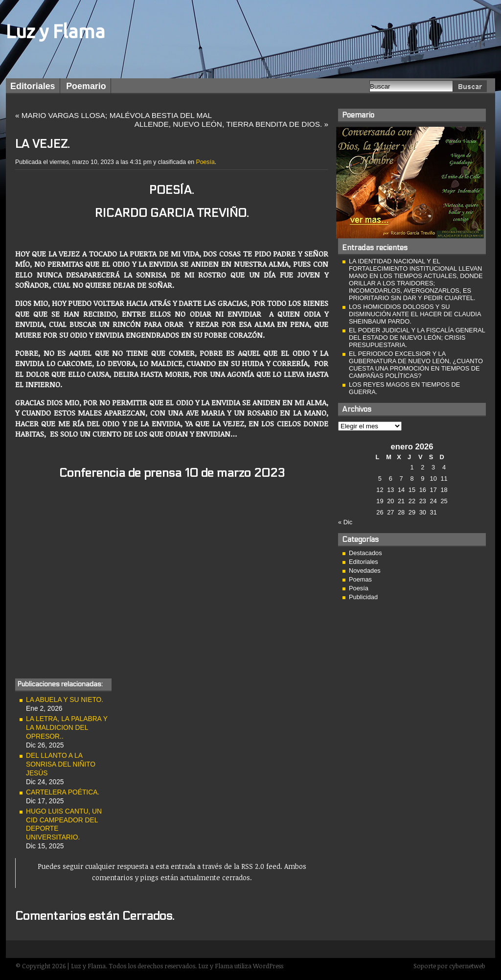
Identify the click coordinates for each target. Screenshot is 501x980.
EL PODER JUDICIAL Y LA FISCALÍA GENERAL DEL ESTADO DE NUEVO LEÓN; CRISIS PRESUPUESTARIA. (417, 338)
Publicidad (363, 597)
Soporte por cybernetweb (449, 966)
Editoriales (33, 86)
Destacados (365, 553)
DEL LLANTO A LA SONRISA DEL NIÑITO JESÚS (61, 764)
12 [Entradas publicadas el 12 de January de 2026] (380, 490)
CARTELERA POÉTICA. (63, 792)
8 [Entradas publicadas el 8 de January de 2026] (412, 478)
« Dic (345, 522)
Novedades (365, 571)
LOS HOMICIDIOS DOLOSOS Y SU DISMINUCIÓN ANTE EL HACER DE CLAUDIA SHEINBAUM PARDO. (415, 314)
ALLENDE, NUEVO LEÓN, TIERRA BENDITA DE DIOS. (228, 124)
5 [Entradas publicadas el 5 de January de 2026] (380, 478)
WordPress (268, 966)
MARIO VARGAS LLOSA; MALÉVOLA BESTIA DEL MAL (117, 115)
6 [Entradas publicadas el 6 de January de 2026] (391, 478)
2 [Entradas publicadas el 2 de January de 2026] (422, 467)
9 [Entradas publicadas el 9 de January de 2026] (422, 478)
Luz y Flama (56, 31)
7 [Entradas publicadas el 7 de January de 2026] (401, 478)
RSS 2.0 (253, 866)
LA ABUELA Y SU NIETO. (65, 700)
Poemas (360, 579)
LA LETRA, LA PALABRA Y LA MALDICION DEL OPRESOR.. (67, 727)
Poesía (205, 162)
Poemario (86, 86)
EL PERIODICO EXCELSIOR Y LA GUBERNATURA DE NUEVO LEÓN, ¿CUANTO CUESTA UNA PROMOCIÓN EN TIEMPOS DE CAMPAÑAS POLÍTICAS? (416, 365)
